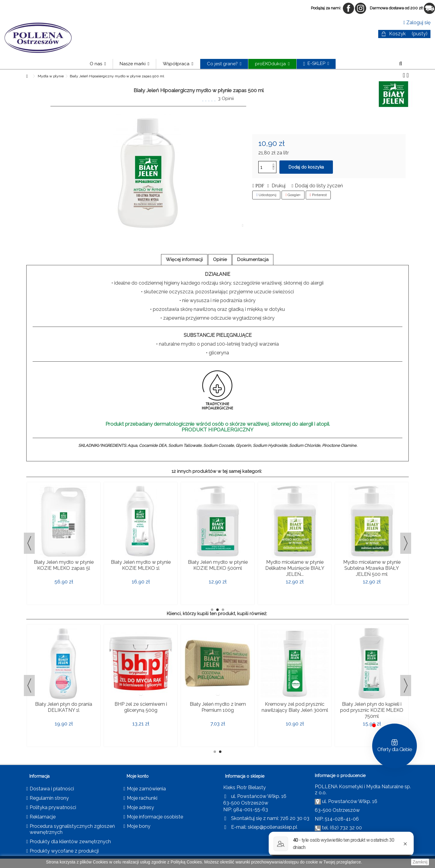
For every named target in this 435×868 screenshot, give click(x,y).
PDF (259, 186)
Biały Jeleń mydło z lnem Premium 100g (218, 707)
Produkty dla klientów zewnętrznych (70, 842)
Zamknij (420, 862)
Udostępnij (266, 195)
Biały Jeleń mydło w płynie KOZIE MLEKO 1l (141, 565)
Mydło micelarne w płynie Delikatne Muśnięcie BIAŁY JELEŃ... (295, 568)
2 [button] (217, 610)
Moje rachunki (142, 798)
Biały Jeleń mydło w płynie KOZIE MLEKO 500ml (218, 565)
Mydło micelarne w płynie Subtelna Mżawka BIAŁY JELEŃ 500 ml (372, 568)
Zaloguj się (417, 23)
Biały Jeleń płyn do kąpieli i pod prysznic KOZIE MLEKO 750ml (372, 710)
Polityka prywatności (53, 807)
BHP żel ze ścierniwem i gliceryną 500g (141, 707)
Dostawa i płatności (52, 789)
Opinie (220, 260)
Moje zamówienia (146, 789)
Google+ (293, 195)
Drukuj (278, 186)
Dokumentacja (253, 260)
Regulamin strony (49, 798)
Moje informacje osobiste (155, 817)
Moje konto (138, 776)
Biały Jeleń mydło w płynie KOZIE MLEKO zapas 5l (64, 565)
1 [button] (212, 610)
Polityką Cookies (186, 862)
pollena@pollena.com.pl (366, 837)
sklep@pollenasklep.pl (272, 827)
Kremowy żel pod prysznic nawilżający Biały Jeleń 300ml (295, 707)
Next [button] (406, 543)
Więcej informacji (184, 260)
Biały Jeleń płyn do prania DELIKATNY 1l (64, 707)
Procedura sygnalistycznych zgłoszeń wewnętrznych (72, 829)
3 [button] (223, 610)
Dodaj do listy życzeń (319, 186)
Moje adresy (140, 807)
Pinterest (318, 195)
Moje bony (139, 826)
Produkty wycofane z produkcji (64, 851)
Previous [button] (29, 543)
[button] (134, 64)
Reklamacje (43, 817)
